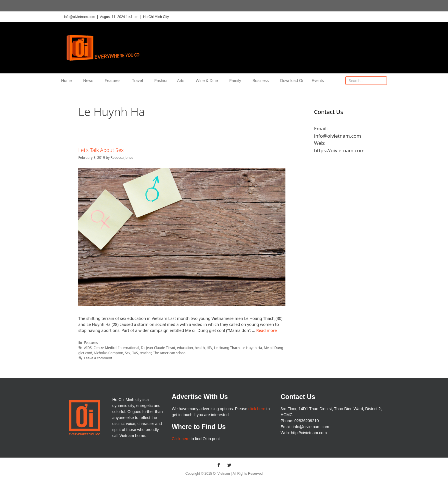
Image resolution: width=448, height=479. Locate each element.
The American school (170, 353)
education (185, 348)
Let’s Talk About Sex (101, 150)
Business (262, 81)
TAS (135, 353)
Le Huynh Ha (252, 348)
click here (257, 409)
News (90, 81)
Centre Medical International (116, 348)
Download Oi (292, 81)
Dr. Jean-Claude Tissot (158, 348)
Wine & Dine (208, 81)
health (200, 348)
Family (237, 81)
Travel (139, 81)
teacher (145, 353)
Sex (128, 353)
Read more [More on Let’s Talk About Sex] (267, 330)
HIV (209, 348)
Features (114, 81)
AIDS (88, 348)
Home (68, 81)
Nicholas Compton (108, 353)
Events (318, 81)
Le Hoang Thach (227, 348)
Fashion (161, 81)
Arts (182, 81)
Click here (181, 439)
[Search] (382, 81)
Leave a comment (98, 358)
